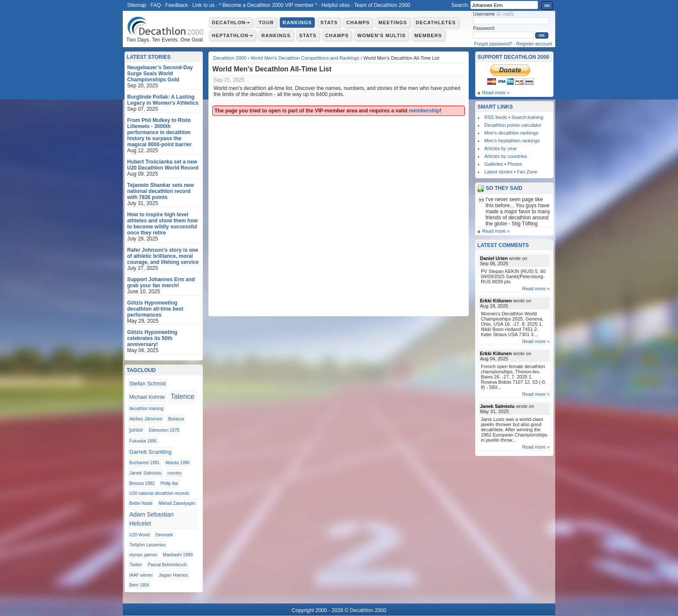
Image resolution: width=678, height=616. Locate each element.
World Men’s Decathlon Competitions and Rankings (305, 58)
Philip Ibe (169, 483)
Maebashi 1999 (178, 555)
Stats (329, 22)
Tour (266, 22)
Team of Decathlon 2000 (382, 5)
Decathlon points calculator (513, 125)
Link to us (203, 5)
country (174, 473)
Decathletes (436, 22)
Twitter (136, 565)
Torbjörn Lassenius (147, 545)
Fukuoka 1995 (143, 441)
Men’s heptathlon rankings (512, 141)
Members (428, 35)
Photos (515, 164)
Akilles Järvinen (146, 419)
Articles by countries (505, 156)
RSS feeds (496, 117)
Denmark (164, 535)
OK (547, 6)
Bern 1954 (139, 585)
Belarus (176, 419)
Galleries (494, 164)
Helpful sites (335, 5)
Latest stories (498, 172)
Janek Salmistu (146, 473)
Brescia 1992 (142, 483)
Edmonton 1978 (164, 430)
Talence (182, 396)
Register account (534, 44)
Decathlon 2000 (230, 58)
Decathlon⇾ (231, 22)
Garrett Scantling (150, 452)
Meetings (393, 22)
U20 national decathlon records (159, 493)
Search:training (528, 117)
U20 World (139, 535)
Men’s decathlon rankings (511, 133)
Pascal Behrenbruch (167, 565)
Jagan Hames (173, 575)
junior (136, 430)
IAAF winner (141, 575)
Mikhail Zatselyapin (177, 503)
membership (424, 111)
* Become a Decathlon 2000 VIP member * (268, 5)
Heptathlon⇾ (232, 35)
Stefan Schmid (148, 383)
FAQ (156, 5)
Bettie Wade (141, 503)
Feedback (177, 5)
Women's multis (381, 35)
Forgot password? (493, 44)
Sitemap (137, 5)
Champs (358, 22)
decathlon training (146, 409)
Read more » (496, 93)
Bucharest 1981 (144, 463)
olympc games (143, 555)
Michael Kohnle (147, 397)
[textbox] (504, 5)
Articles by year (501, 148)
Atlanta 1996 (177, 463)
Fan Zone (527, 172)
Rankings (297, 22)
